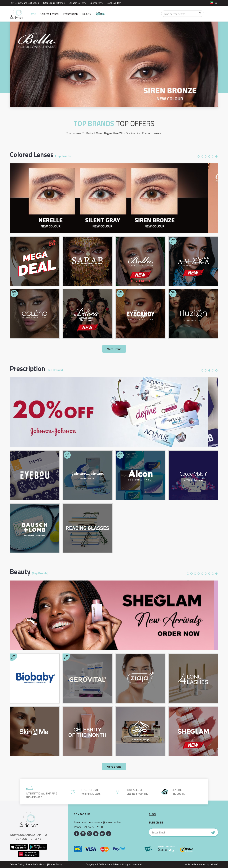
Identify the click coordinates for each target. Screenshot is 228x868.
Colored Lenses (50, 14)
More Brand (114, 349)
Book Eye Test (114, 3)
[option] (114, 64)
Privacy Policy (17, 864)
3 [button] (206, 156)
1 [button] (199, 156)
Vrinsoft (214, 864)
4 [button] (209, 156)
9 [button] (216, 574)
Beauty (87, 14)
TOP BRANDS (94, 124)
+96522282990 (93, 827)
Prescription (70, 14)
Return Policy (55, 864)
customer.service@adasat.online (102, 822)
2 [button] (202, 156)
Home (32, 14)
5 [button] (213, 156)
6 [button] (216, 156)
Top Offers (135, 124)
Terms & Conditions (36, 864)
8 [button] (213, 574)
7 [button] (209, 574)
